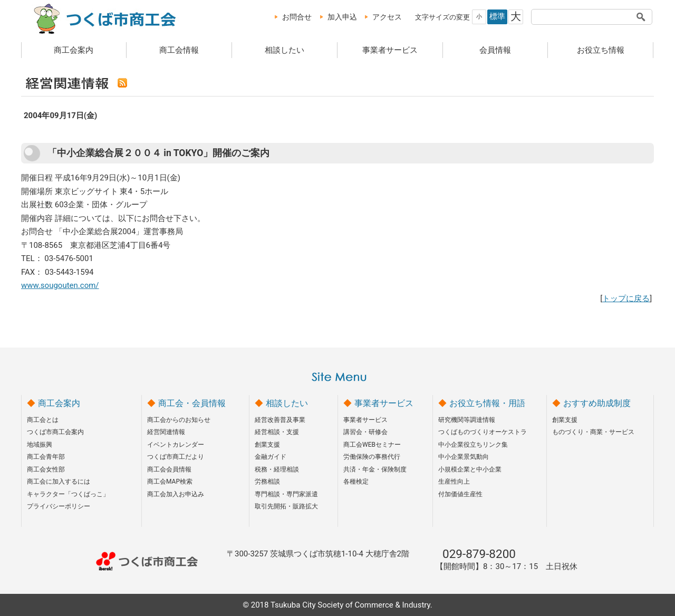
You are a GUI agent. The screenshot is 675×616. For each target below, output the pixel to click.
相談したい (285, 50)
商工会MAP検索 (170, 482)
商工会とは (43, 420)
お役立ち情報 (601, 50)
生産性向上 (454, 482)
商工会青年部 (46, 457)
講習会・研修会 (365, 432)
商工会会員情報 (169, 469)
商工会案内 (74, 50)
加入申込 (342, 17)
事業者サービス (390, 50)
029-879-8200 (479, 554)
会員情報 (495, 50)
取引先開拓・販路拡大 (286, 506)
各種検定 (356, 482)
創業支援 (267, 445)
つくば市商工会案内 (55, 432)
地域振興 (40, 445)
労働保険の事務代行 (372, 457)
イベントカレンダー (176, 445)
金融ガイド (271, 457)
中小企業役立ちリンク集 (473, 445)
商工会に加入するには (59, 482)
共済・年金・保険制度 (375, 469)
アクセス (387, 17)
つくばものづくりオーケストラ (483, 432)
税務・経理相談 (277, 469)
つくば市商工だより (176, 457)
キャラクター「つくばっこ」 (68, 494)
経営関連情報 (166, 432)
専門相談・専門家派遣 (286, 494)
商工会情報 (179, 50)
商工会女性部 (46, 469)
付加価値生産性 (460, 494)
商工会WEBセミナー (372, 445)
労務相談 (267, 482)
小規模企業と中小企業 (470, 469)
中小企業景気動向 (464, 457)
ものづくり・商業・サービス (593, 432)
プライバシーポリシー (59, 506)
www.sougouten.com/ (60, 285)
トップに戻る (626, 299)
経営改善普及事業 (280, 420)
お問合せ (297, 17)
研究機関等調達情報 (467, 420)
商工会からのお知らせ (179, 420)
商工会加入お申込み (176, 494)
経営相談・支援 (277, 432)
